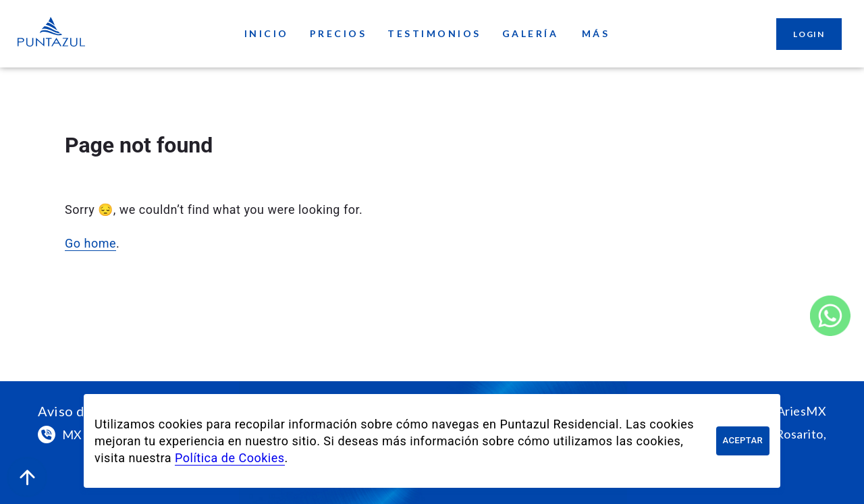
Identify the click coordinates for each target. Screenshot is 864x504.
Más (595, 34)
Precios (339, 34)
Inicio (267, 34)
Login (809, 34)
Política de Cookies (230, 458)
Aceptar (743, 441)
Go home (90, 243)
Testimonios (434, 34)
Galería (531, 34)
